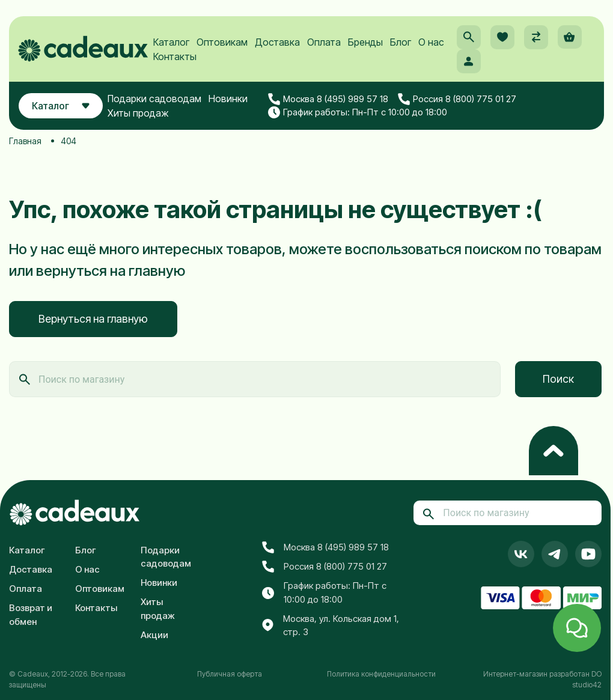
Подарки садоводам (159, 103)
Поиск (558, 379)
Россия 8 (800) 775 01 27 (460, 104)
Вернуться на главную (93, 319)
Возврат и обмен (31, 615)
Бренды (367, 46)
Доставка (279, 46)
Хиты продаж (142, 118)
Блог (402, 46)
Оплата (325, 46)
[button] (468, 41)
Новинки (232, 103)
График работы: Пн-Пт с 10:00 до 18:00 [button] (361, 117)
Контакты (176, 60)
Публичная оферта (230, 674)
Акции (154, 635)
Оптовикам (223, 46)
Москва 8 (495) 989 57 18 (331, 104)
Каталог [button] (63, 111)
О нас (432, 46)
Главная (25, 141)
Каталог (172, 46)
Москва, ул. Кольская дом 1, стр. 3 (331, 625)
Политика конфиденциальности (381, 674)
